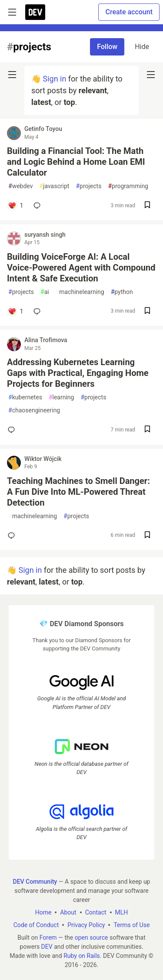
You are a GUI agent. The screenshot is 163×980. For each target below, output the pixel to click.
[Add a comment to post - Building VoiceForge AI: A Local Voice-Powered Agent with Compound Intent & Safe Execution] (15, 311)
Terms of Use (131, 925)
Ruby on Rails (82, 956)
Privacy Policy (86, 925)
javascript (54, 186)
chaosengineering (34, 410)
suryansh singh (45, 235)
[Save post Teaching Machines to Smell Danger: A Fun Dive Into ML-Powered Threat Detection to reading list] (147, 536)
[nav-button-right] (151, 75)
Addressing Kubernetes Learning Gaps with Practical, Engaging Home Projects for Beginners (78, 373)
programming (128, 186)
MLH (122, 912)
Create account (129, 12)
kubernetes (25, 397)
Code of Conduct (36, 925)
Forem (48, 938)
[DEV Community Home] (35, 12)
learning (62, 397)
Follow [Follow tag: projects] (107, 47)
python (122, 292)
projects (88, 186)
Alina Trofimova (46, 340)
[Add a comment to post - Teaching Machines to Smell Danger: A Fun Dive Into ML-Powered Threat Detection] (13, 536)
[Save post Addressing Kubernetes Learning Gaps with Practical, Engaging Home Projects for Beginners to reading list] (147, 430)
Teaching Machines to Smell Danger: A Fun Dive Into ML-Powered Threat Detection (78, 492)
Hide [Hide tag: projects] (142, 47)
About (68, 912)
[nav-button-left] (12, 75)
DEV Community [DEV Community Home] (35, 882)
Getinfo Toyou (43, 129)
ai (45, 292)
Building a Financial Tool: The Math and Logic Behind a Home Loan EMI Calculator (76, 162)
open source (91, 938)
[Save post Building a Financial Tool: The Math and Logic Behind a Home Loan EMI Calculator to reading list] (147, 206)
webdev (20, 186)
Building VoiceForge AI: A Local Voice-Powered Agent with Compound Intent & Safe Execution (81, 268)
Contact (96, 912)
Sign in (54, 79)
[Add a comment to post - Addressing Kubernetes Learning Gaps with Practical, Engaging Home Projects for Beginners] (13, 430)
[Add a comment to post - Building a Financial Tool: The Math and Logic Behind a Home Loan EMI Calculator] (15, 206)
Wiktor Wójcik (43, 459)
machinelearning (80, 292)
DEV (47, 947)
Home (43, 912)
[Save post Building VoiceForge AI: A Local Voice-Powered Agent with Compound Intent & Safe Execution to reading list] (147, 312)
